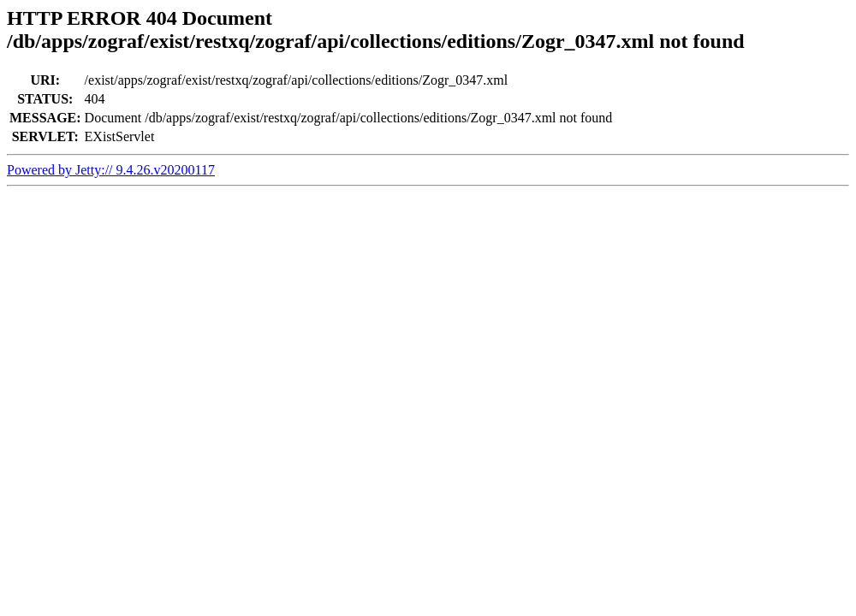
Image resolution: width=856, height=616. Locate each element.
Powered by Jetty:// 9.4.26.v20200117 (111, 170)
